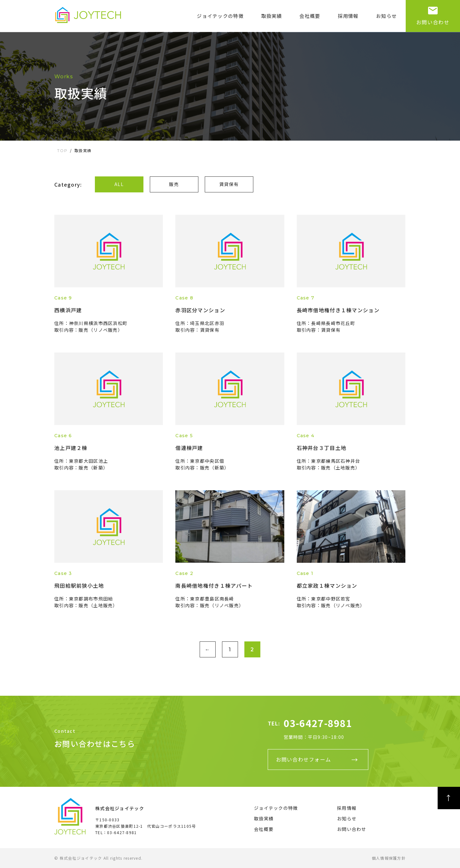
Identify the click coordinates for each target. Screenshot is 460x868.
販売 (174, 184)
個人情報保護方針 (389, 858)
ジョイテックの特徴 (220, 16)
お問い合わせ (433, 13)
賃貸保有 (229, 184)
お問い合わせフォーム (304, 759)
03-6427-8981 (318, 723)
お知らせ (386, 16)
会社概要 (310, 16)
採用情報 (348, 16)
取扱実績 (272, 16)
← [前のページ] (207, 650)
